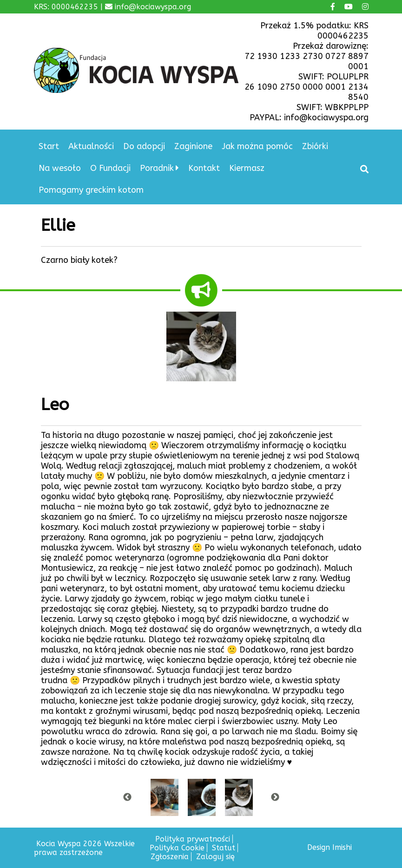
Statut (224, 848)
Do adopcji (144, 146)
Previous (127, 797)
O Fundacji (110, 168)
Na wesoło (60, 168)
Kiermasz (247, 168)
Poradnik (157, 168)
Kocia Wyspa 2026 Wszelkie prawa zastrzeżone (84, 848)
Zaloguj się (215, 857)
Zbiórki (315, 146)
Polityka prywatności (193, 839)
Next (275, 797)
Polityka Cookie (177, 848)
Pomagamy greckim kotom (91, 190)
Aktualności (91, 146)
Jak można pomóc (257, 146)
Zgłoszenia (170, 857)
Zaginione (193, 146)
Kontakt (204, 168)
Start (49, 146)
